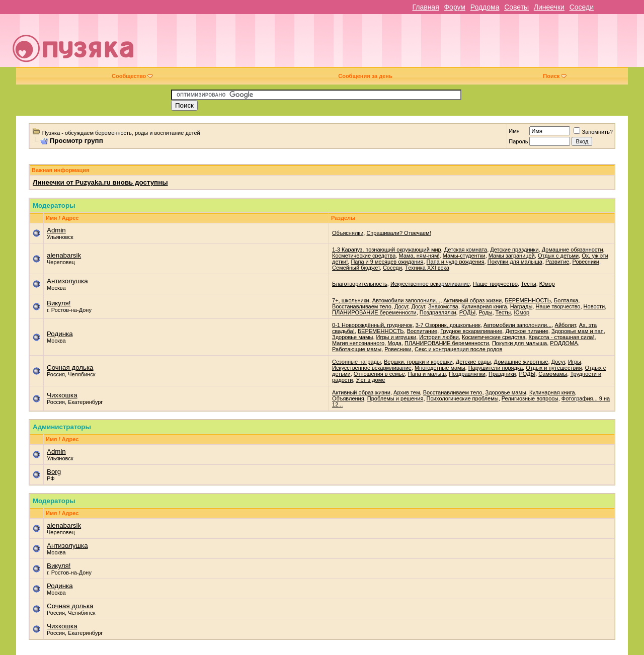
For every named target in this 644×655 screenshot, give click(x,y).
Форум (455, 7)
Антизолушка (67, 281)
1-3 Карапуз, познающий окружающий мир (387, 250)
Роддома (485, 7)
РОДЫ (468, 312)
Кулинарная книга (484, 306)
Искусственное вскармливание (430, 284)
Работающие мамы (357, 349)
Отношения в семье (379, 374)
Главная (425, 7)
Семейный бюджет (356, 268)
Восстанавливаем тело (362, 306)
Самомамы (553, 374)
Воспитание (422, 331)
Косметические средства (364, 256)
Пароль (518, 141)
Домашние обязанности (573, 250)
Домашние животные (521, 362)
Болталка (566, 300)
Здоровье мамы (352, 337)
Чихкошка (62, 395)
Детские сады (473, 362)
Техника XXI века (427, 268)
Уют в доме (371, 380)
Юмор (547, 284)
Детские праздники (514, 250)
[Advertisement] (393, 44)
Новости (594, 306)
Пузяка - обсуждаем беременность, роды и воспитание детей (121, 133)
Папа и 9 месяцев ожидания (387, 262)
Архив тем (407, 392)
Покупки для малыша (515, 262)
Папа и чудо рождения (456, 262)
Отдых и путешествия (554, 368)
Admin (56, 230)
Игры (575, 362)
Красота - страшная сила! (561, 337)
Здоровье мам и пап (578, 331)
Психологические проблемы (463, 398)
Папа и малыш (427, 374)
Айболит (566, 325)
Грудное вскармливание (471, 331)
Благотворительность (360, 284)
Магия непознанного (358, 343)
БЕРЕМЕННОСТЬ (528, 300)
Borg (54, 472)
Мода (394, 343)
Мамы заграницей (512, 256)
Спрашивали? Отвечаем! (398, 233)
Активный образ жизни (472, 300)
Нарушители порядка (496, 368)
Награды (521, 306)
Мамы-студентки (464, 256)
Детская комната (466, 250)
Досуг (401, 306)
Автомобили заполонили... (406, 300)
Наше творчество (495, 284)
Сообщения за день (365, 76)
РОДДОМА (564, 343)
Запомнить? (593, 132)
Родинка (60, 334)
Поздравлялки (438, 312)
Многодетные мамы (440, 368)
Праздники (502, 374)
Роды (485, 312)
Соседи (582, 7)
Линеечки (549, 7)
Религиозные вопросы (530, 398)
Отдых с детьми (558, 256)
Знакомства (443, 306)
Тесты (529, 284)
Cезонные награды (356, 362)
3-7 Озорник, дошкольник (448, 325)
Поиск (555, 76)
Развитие (557, 262)
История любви (439, 337)
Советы (516, 7)
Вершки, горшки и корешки (418, 362)
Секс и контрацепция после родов (458, 349)
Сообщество (132, 76)
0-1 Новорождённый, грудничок (372, 325)
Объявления (348, 398)
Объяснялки (348, 233)
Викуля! (59, 303)
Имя (514, 131)
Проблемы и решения (395, 398)
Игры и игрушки (396, 337)
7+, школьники (351, 300)
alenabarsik (64, 255)
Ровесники (586, 262)
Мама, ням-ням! (419, 256)
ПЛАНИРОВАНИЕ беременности (374, 312)
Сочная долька (70, 367)
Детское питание (527, 331)
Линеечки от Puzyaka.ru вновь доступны (100, 182)
